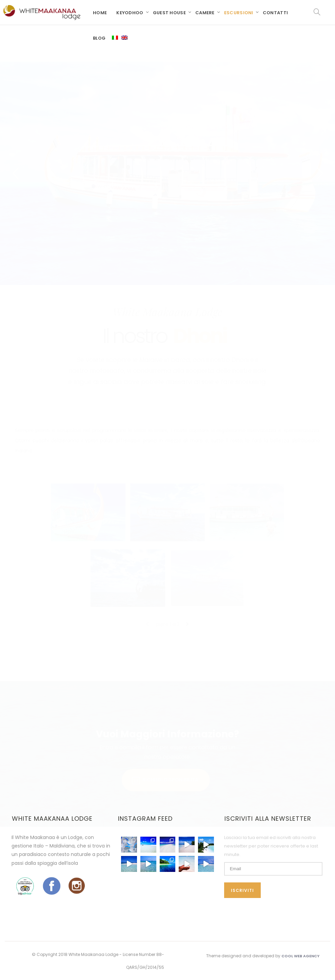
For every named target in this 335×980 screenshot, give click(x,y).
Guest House (169, 13)
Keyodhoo (130, 13)
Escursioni (239, 13)
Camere (205, 13)
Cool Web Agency (300, 956)
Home (100, 13)
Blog (99, 38)
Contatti (275, 13)
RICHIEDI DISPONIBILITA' (166, 762)
